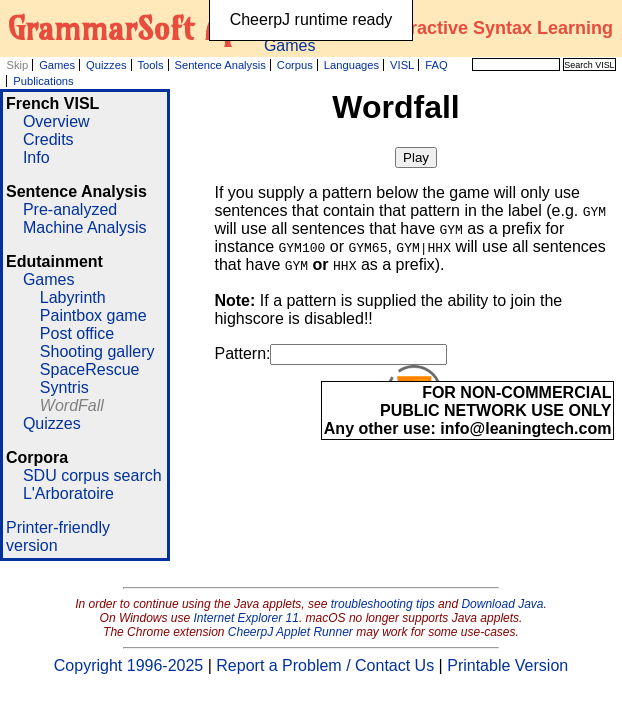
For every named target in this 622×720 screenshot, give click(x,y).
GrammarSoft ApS (131, 28)
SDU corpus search (92, 475)
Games (57, 65)
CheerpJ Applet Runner (290, 632)
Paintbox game (93, 315)
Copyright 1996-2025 (128, 665)
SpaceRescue (90, 369)
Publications (43, 81)
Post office (77, 333)
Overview (56, 121)
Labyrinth (73, 297)
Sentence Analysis (219, 65)
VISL (402, 65)
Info (36, 157)
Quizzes (106, 65)
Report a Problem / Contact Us (325, 665)
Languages (351, 65)
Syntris (64, 387)
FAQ (436, 65)
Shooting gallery (97, 351)
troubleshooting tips (383, 604)
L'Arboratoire (68, 493)
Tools (150, 65)
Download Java (502, 604)
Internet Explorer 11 (246, 618)
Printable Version (507, 665)
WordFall (72, 405)
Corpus (295, 65)
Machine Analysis (85, 227)
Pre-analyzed (70, 209)
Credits (48, 139)
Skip (17, 65)
